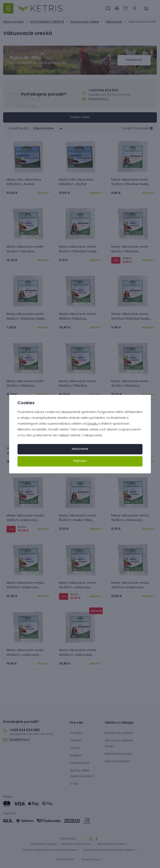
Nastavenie (80, 449)
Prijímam (80, 461)
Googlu (92, 424)
